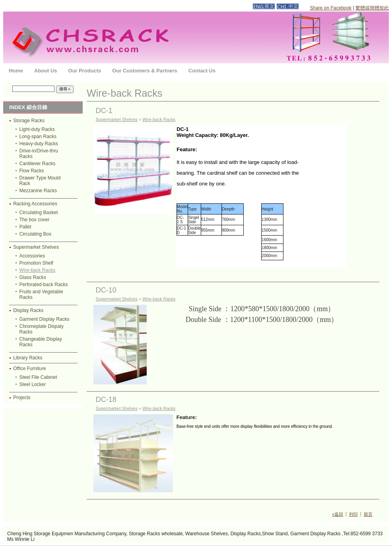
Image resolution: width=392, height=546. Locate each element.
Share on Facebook (331, 8)
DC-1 (104, 111)
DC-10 (106, 290)
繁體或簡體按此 (372, 8)
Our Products (85, 71)
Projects (22, 398)
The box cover (35, 220)
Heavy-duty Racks (39, 144)
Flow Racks (32, 171)
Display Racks (28, 310)
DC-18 (106, 400)
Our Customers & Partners (145, 71)
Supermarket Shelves (36, 247)
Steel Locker (33, 384)
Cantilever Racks (38, 164)
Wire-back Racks (38, 270)
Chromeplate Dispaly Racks (42, 329)
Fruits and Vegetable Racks (41, 294)
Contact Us (202, 71)
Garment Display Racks (45, 319)
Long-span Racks (38, 136)
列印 (353, 514)
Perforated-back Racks (44, 285)
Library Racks (28, 358)
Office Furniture (29, 369)
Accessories (32, 256)
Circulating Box (36, 234)
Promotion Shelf (36, 263)
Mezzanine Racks (38, 191)
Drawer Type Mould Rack (40, 181)
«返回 (338, 514)
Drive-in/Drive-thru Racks (39, 154)
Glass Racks (33, 277)
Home (16, 71)
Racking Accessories (35, 204)
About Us (46, 71)
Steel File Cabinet (38, 377)
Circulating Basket (39, 213)
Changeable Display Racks (41, 342)
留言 (368, 514)
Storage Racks (29, 121)
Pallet (25, 227)
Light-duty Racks (37, 129)
